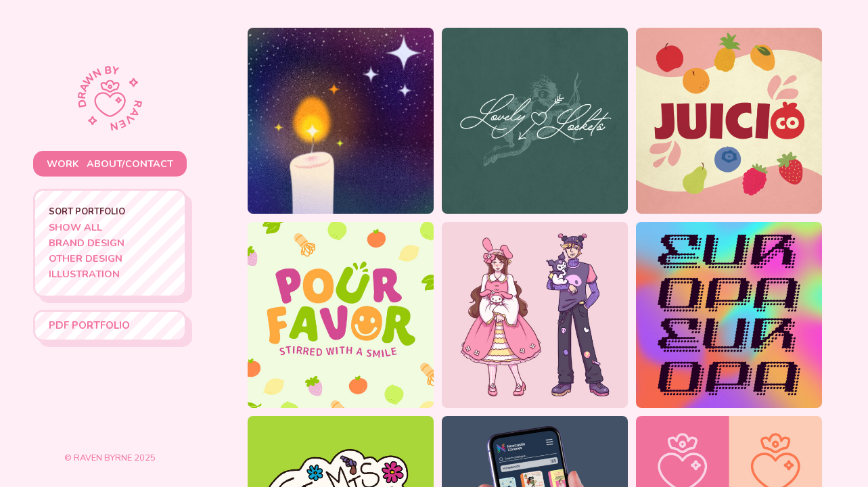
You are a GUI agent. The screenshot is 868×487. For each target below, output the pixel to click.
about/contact (130, 164)
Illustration (84, 274)
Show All (75, 227)
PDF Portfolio (89, 325)
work (63, 164)
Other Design (86, 258)
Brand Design (87, 243)
